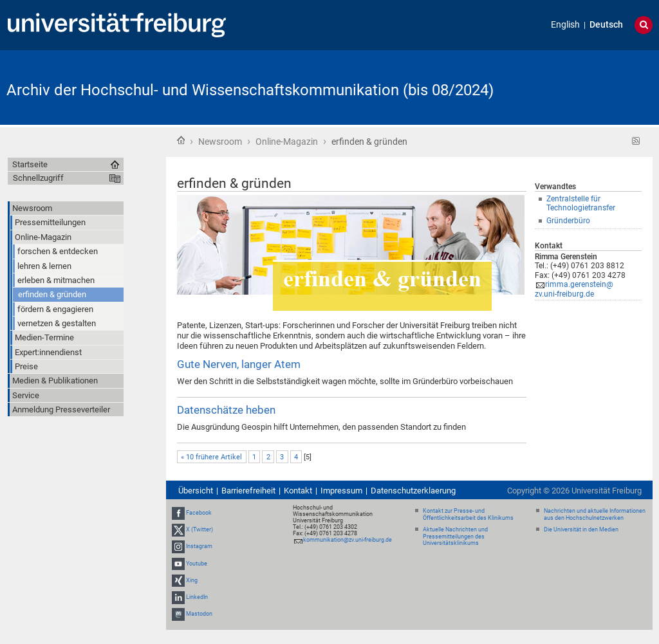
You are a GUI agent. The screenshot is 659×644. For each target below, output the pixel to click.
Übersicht (196, 491)
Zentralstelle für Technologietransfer (581, 204)
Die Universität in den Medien (581, 529)
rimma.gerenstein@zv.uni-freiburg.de (574, 289)
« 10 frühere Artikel (211, 457)
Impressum (341, 491)
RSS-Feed (636, 141)
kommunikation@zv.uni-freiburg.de (348, 540)
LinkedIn (197, 597)
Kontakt (298, 491)
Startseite (181, 140)
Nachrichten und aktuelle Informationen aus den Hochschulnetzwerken (595, 514)
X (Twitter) (200, 529)
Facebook (199, 513)
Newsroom (220, 142)
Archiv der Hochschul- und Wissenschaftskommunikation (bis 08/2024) (250, 90)
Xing (192, 580)
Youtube (197, 564)
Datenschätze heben (226, 410)
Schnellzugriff (38, 178)
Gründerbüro (568, 221)
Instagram (199, 547)
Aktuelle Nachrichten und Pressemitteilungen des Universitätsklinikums (455, 537)
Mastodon (199, 614)
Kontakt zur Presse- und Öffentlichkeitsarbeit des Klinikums (468, 514)
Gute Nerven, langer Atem (239, 364)
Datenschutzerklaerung (413, 491)
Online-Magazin (287, 142)
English (565, 25)
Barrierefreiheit (248, 491)
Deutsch (606, 25)
